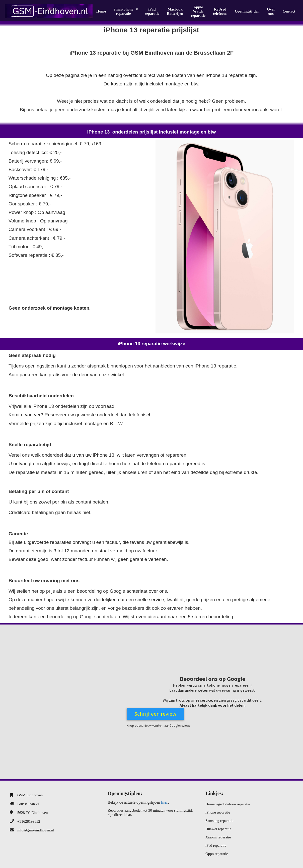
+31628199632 (29, 821)
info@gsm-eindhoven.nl (36, 830)
